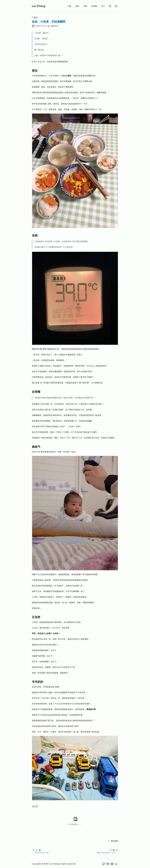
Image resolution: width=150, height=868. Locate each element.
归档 (85, 6)
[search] (110, 6)
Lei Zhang (39, 6)
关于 (103, 6)
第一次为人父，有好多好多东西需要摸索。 (52, 62)
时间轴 (94, 6)
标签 (77, 6)
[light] (116, 6)
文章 (69, 6)
